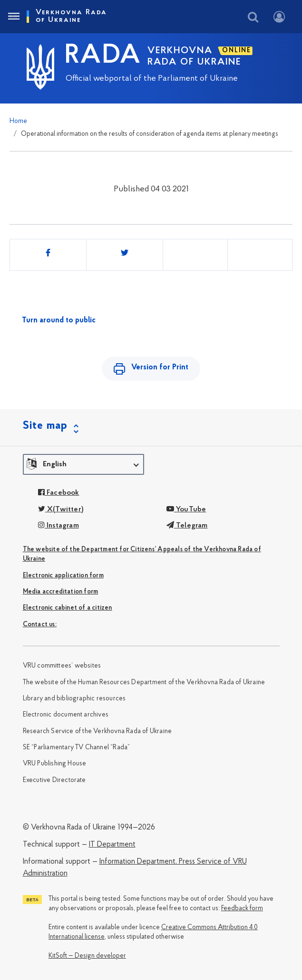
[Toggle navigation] (13, 17)
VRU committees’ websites (62, 666)
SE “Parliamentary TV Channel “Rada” (77, 748)
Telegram (187, 526)
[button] (83, 464)
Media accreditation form (61, 592)
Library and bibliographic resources (74, 699)
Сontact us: (40, 625)
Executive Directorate (54, 780)
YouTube (186, 509)
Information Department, (138, 862)
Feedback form (242, 909)
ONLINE (237, 51)
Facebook (59, 493)
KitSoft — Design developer (87, 956)
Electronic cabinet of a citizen (68, 608)
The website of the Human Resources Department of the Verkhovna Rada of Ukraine (144, 683)
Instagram (58, 526)
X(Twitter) (61, 509)
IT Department (112, 845)
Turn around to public (59, 320)
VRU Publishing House (55, 764)
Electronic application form (63, 576)
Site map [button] (45, 426)
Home (18, 121)
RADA (103, 56)
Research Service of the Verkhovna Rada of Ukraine (97, 731)
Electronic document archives (66, 715)
